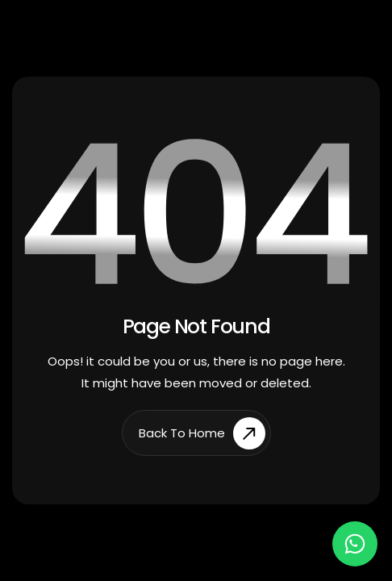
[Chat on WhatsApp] (355, 544)
